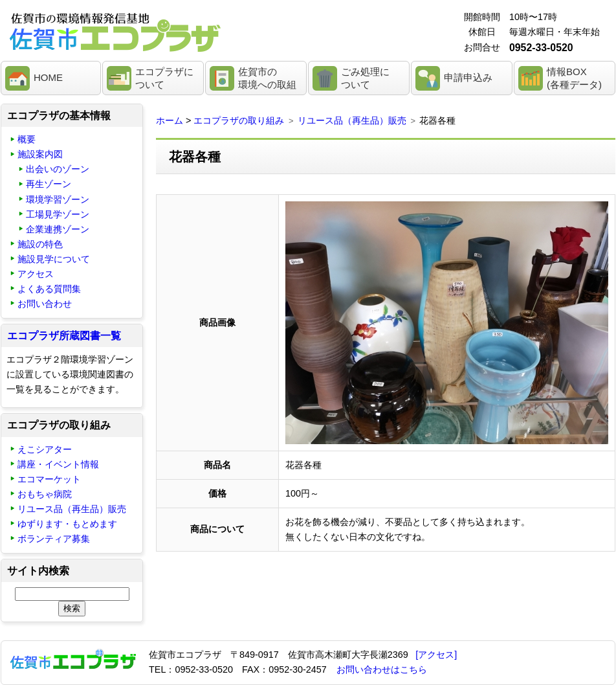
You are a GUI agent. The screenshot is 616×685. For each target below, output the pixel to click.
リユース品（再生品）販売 (352, 120)
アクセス (36, 274)
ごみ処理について (365, 78)
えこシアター (45, 449)
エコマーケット (49, 479)
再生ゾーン (49, 184)
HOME (48, 77)
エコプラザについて (164, 78)
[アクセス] (436, 655)
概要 (27, 139)
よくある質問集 (49, 289)
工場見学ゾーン (58, 214)
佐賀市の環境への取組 (267, 78)
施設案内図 (40, 154)
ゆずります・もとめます (67, 524)
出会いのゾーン (58, 169)
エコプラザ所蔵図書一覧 (64, 336)
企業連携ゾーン (58, 229)
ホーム (170, 120)
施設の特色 (40, 244)
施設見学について (54, 259)
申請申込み (468, 77)
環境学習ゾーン (58, 199)
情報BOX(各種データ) (574, 78)
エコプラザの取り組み (239, 120)
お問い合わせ (45, 304)
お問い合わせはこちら (382, 669)
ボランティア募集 (54, 539)
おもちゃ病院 (45, 494)
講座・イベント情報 (58, 464)
